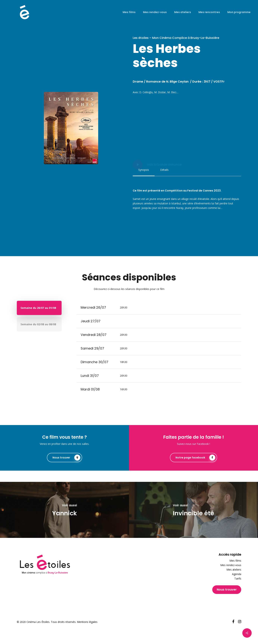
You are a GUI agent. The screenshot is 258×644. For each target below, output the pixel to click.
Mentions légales (87, 622)
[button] (144, 170)
